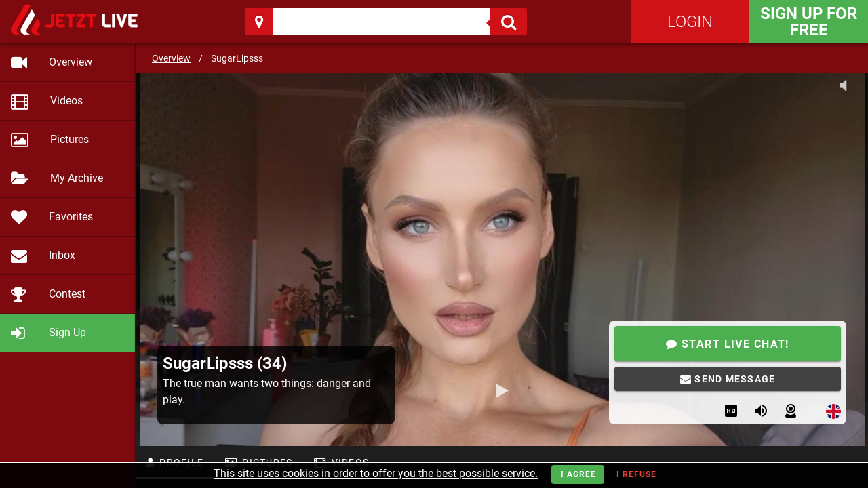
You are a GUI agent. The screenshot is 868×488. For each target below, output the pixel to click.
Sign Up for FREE (809, 22)
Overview (171, 58)
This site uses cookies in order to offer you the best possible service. (376, 473)
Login (690, 22)
